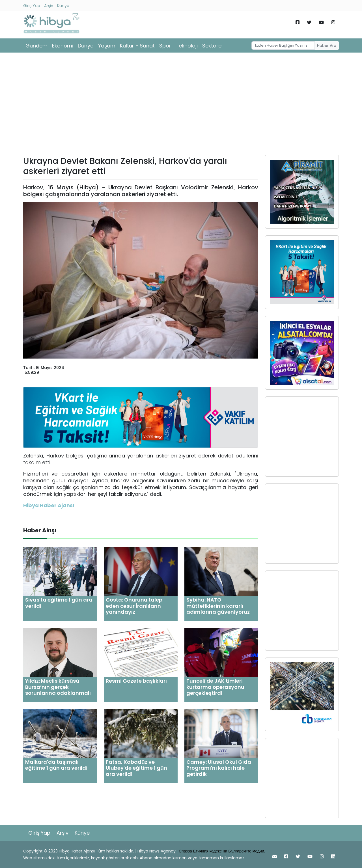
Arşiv (49, 6)
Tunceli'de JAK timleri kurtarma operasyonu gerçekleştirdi (215, 687)
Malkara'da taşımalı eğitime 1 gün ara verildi (56, 765)
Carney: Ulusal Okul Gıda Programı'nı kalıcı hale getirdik (219, 768)
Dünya (86, 46)
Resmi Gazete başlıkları (136, 681)
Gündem (36, 46)
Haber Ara (327, 45)
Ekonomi (63, 46)
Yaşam (107, 46)
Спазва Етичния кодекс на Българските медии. (222, 851)
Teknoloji (187, 46)
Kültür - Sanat (137, 46)
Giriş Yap (32, 6)
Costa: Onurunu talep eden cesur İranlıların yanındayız (134, 606)
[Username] (283, 45)
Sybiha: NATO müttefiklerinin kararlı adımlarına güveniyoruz (218, 606)
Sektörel (212, 46)
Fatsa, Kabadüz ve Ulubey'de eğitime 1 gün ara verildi (136, 768)
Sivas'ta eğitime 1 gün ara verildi (59, 603)
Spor (165, 46)
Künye (63, 6)
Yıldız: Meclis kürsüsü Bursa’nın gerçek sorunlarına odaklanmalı (58, 687)
